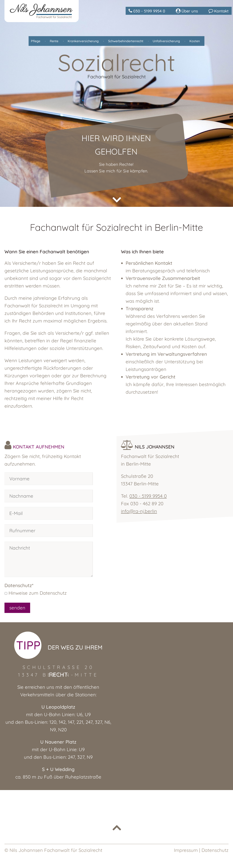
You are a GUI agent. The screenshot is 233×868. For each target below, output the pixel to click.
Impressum (186, 850)
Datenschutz (215, 850)
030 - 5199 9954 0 (148, 496)
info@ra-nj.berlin (139, 511)
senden (17, 608)
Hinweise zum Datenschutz (38, 593)
